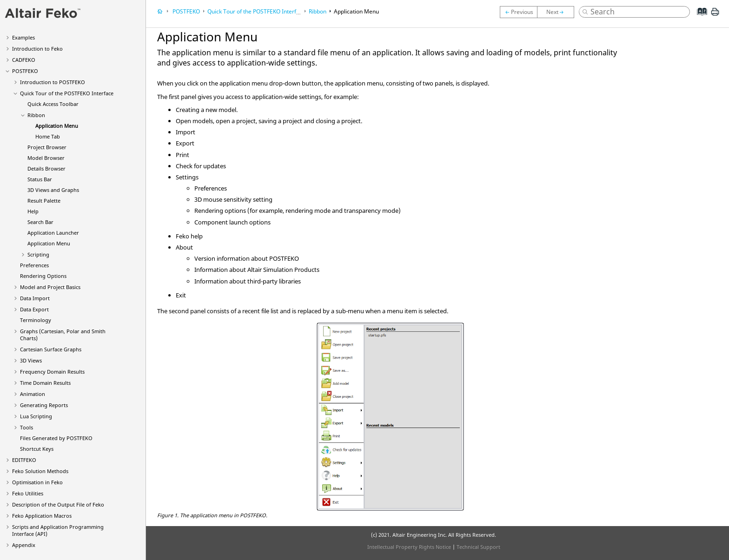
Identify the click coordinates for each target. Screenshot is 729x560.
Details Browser (46, 168)
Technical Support (478, 547)
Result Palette (44, 201)
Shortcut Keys (37, 449)
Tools (27, 427)
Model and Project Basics (50, 287)
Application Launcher (53, 233)
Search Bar (40, 222)
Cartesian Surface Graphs (51, 349)
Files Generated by (56, 438)
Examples (23, 37)
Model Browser (46, 158)
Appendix (24, 545)
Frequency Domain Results (52, 372)
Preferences (34, 265)
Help (33, 211)
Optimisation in (37, 482)
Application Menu (57, 126)
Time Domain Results (45, 383)
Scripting (38, 254)
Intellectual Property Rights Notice (409, 547)
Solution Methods (40, 471)
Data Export (34, 309)
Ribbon (36, 115)
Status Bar (40, 179)
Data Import (35, 298)
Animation (33, 394)
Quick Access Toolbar (53, 104)
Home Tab (48, 136)
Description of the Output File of (58, 504)
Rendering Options (43, 276)
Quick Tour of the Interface (67, 93)
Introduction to (37, 49)
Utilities (28, 493)
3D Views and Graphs (53, 190)
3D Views (31, 360)
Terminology (36, 320)
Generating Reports (44, 405)
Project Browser (47, 147)
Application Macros (42, 516)
